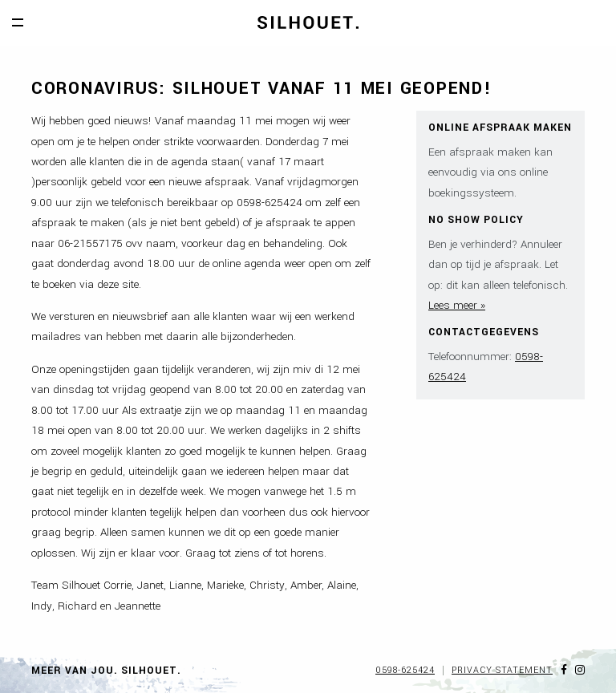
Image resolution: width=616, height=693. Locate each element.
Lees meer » (457, 305)
